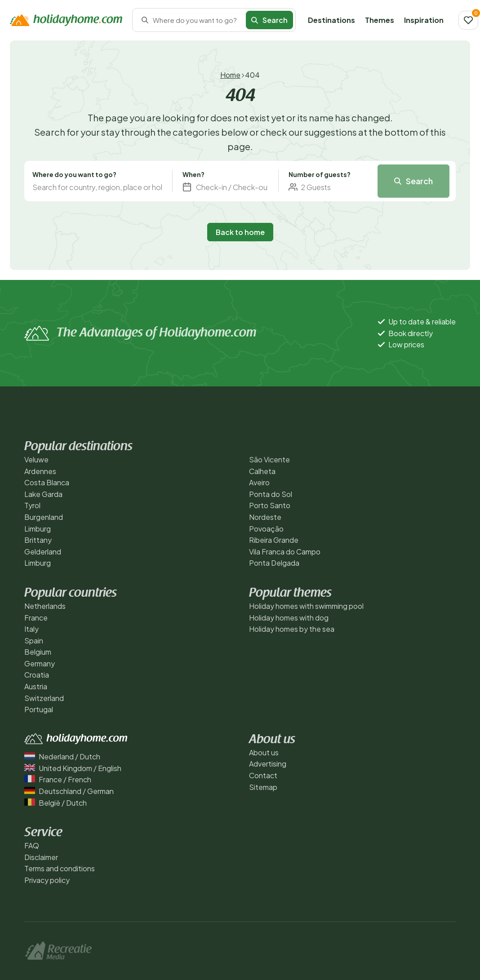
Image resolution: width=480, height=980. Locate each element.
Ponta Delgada (274, 563)
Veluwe (36, 459)
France (36, 618)
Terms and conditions (60, 868)
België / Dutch (56, 803)
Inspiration (424, 20)
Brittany (38, 540)
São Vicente (269, 459)
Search (269, 20)
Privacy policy (47, 880)
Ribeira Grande (274, 540)
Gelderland (43, 552)
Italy (31, 629)
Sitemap (263, 787)
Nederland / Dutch (62, 756)
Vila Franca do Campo (285, 552)
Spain (34, 641)
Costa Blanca (47, 482)
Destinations (331, 20)
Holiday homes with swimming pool (306, 606)
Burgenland (44, 517)
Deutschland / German (69, 791)
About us (264, 752)
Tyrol (32, 505)
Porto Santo (270, 505)
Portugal (39, 709)
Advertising (268, 764)
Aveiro (259, 482)
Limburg (38, 529)
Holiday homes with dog (289, 618)
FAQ (32, 845)
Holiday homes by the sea (292, 629)
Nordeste (265, 517)
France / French (58, 779)
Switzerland (44, 698)
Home (230, 75)
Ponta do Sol (271, 494)
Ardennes (40, 471)
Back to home (240, 232)
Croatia (37, 675)
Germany (40, 663)
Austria (36, 686)
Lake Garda (43, 494)
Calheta (262, 471)
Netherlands (45, 606)
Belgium (38, 652)
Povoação (266, 529)
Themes (380, 20)
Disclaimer (41, 857)
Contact (263, 775)
